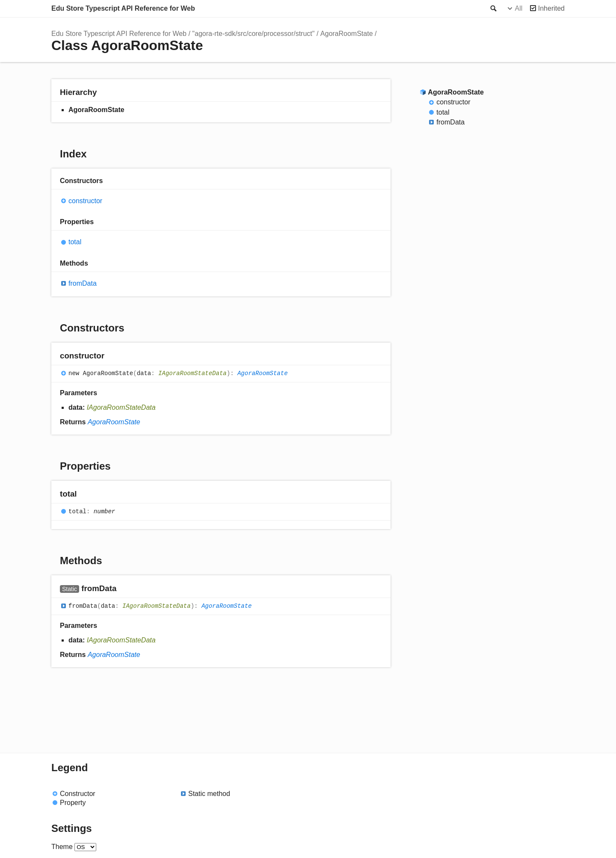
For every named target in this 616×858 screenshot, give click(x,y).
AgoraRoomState (347, 34)
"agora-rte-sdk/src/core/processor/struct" (253, 34)
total (75, 242)
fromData (83, 283)
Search (493, 9)
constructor (85, 201)
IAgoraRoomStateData (192, 373)
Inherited (551, 8)
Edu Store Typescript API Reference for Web (123, 8)
